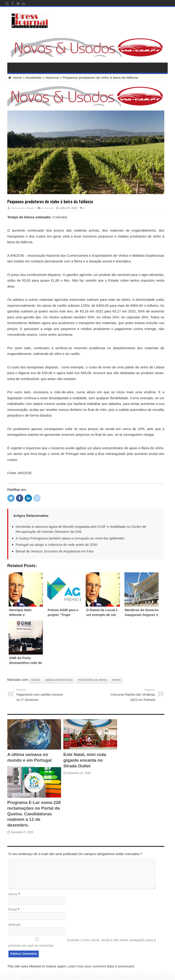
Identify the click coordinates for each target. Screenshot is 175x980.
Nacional (52, 78)
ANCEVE (36, 680)
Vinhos (116, 680)
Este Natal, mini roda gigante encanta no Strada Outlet (85, 760)
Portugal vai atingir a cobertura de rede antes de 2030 (57, 545)
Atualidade (34, 78)
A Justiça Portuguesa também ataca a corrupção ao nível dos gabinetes (70, 538)
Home (15, 78)
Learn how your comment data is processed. (101, 966)
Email (13, 909)
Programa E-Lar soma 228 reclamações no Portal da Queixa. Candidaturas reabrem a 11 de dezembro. (34, 814)
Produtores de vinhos (93, 680)
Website (15, 925)
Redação (31, 208)
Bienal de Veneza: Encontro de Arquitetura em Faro (55, 551)
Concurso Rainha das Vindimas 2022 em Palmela (132, 695)
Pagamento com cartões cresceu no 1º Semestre (40, 695)
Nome (13, 894)
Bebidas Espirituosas (59, 680)
